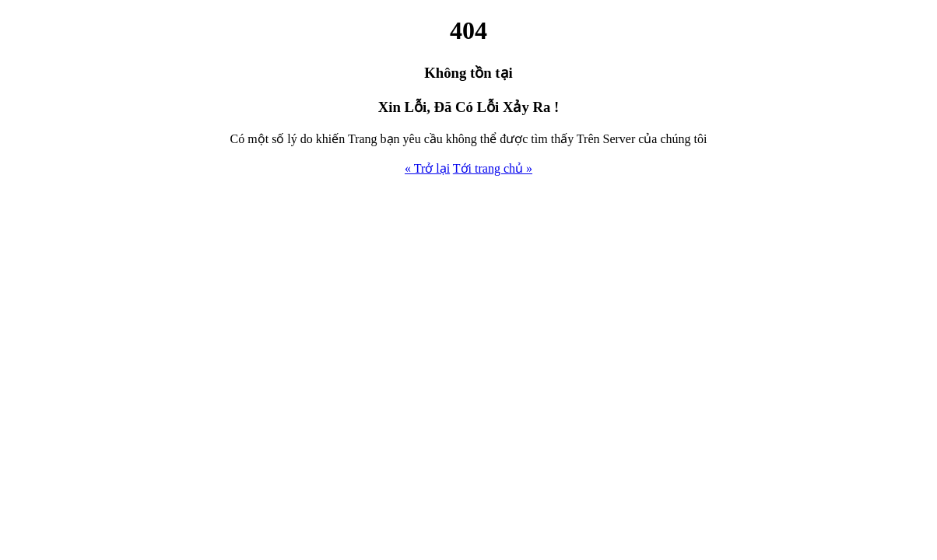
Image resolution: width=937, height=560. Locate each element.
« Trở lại (427, 168)
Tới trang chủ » (493, 168)
